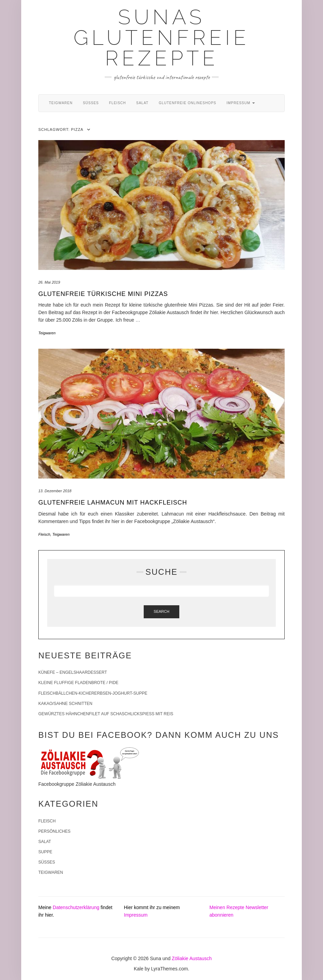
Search (161, 611)
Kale (139, 969)
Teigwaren (61, 103)
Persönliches (54, 831)
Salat (142, 103)
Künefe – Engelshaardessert (73, 672)
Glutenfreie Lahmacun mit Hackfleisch (113, 503)
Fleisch (118, 103)
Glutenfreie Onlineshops (188, 103)
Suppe (45, 852)
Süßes (91, 103)
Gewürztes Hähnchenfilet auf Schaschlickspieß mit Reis (106, 714)
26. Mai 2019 (49, 282)
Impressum (241, 103)
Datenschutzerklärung (76, 907)
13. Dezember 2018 (55, 491)
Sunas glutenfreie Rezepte (161, 38)
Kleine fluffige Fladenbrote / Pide (78, 683)
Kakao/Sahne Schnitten (65, 704)
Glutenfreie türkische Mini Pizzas (103, 294)
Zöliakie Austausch (192, 958)
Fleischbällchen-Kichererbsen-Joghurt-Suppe (93, 693)
